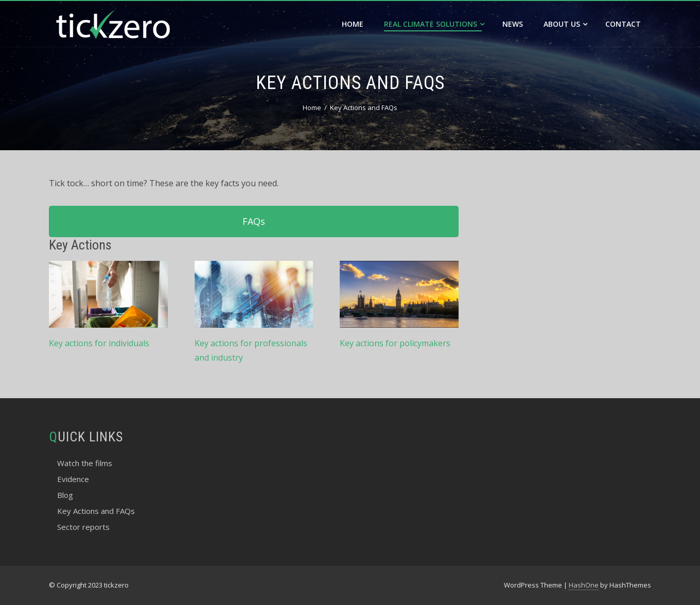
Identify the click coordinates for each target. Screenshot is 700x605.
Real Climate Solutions (434, 24)
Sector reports (83, 527)
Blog (65, 495)
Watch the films (85, 463)
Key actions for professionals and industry (251, 351)
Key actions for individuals (99, 343)
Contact (623, 24)
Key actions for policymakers (395, 343)
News (513, 24)
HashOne (584, 585)
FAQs (254, 221)
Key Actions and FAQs (96, 511)
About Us (565, 24)
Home (353, 24)
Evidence (73, 479)
